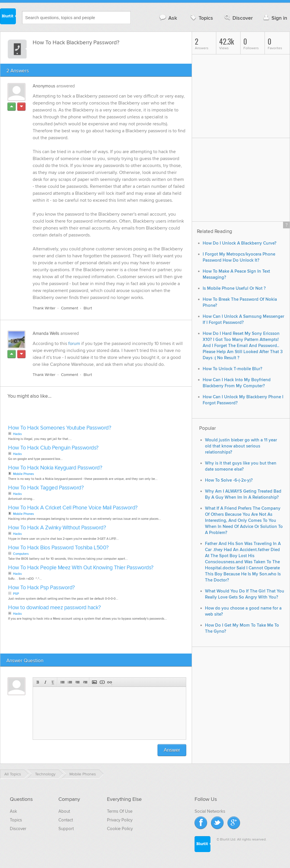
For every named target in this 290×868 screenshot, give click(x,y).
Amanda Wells (46, 333)
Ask (168, 18)
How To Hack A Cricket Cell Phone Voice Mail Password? (73, 508)
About (64, 811)
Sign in (275, 18)
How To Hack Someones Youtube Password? (60, 428)
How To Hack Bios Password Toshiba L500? (58, 548)
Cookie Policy (120, 829)
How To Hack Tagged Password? (46, 488)
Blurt (88, 308)
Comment (70, 308)
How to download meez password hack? (55, 608)
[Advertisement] (73, 414)
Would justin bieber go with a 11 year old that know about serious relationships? (241, 446)
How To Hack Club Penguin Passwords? (53, 448)
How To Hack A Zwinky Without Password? (57, 528)
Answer (172, 750)
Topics (201, 18)
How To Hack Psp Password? (41, 588)
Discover (238, 18)
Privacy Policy (120, 820)
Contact (66, 820)
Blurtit (8, 17)
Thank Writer (44, 308)
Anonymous (44, 86)
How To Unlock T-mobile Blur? (232, 369)
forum (74, 344)
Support (66, 829)
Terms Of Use (120, 811)
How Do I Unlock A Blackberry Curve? (240, 243)
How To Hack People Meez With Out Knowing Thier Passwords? (81, 568)
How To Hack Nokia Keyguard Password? (55, 468)
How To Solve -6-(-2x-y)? (229, 480)
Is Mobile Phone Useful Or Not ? (234, 288)
